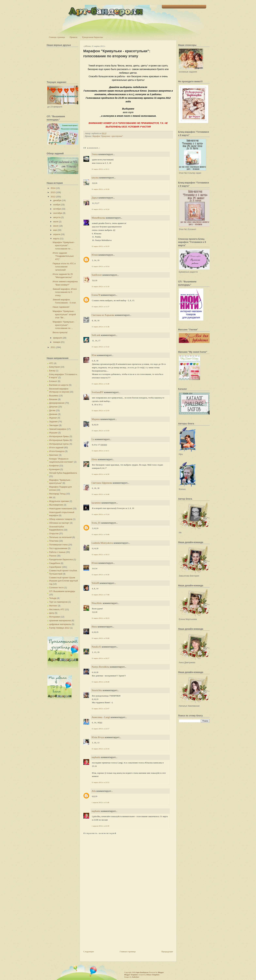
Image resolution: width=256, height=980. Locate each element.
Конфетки (54, 466)
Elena (94, 459)
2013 (53, 192)
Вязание (53, 399)
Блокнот (53, 381)
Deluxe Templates (153, 975)
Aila (94, 791)
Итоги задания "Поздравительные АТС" (63, 256)
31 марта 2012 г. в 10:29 (100, 246)
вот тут (128, 112)
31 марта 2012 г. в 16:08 (100, 534)
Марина (96, 419)
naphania (96, 757)
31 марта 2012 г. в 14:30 (100, 474)
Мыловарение (56, 505)
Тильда (53, 598)
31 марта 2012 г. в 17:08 (100, 595)
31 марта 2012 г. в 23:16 (100, 749)
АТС (51, 363)
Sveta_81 (96, 523)
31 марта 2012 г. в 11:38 (100, 327)
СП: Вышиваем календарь (62, 591)
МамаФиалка (98, 218)
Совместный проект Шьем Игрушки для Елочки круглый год (63, 581)
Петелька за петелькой (60, 537)
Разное (53, 556)
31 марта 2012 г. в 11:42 (100, 347)
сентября (58, 213)
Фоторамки (55, 617)
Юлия (95, 255)
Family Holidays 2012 (59, 628)
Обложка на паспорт (59, 523)
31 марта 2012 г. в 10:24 (100, 209)
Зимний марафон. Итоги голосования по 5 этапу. (65, 292)
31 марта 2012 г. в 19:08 (100, 638)
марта (56, 239)
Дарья (95, 198)
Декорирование (57, 403)
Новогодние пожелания (61, 509)
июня (56, 226)
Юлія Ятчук (98, 737)
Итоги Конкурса (57, 451)
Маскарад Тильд (57, 494)
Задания (53, 422)
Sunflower (97, 275)
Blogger (161, 972)
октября (57, 209)
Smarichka (97, 690)
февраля (58, 338)
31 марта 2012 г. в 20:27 (100, 658)
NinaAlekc (97, 603)
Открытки (54, 533)
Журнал (53, 418)
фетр (52, 613)
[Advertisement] (108, 927)
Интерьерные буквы (59, 436)
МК (51, 497)
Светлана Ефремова (102, 483)
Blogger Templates (131, 975)
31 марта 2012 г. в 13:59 (100, 431)
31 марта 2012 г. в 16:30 (100, 575)
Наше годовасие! (61, 307)
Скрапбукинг (55, 567)
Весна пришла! (60, 332)
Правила (73, 37)
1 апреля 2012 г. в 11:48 (100, 802)
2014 (53, 188)
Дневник (53, 414)
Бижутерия (55, 367)
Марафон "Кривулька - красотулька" (108, 136)
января (57, 342)
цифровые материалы (60, 624)
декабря (57, 200)
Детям (52, 410)
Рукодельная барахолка (93, 37)
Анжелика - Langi (101, 717)
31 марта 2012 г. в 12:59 (100, 411)
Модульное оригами (59, 501)
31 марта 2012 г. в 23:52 (100, 782)
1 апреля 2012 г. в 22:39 (100, 826)
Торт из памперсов (58, 602)
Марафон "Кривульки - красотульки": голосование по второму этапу (117, 54)
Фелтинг (53, 606)
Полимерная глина (58, 545)
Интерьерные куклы (59, 444)
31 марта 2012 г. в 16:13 (100, 554)
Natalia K (96, 647)
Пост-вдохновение (58, 548)
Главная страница (57, 37)
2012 (53, 197)
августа (57, 217)
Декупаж (53, 407)
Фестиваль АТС (57, 609)
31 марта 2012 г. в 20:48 (100, 682)
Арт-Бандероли (142, 972)
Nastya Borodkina (100, 667)
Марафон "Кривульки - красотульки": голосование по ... (64, 245)
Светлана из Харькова (103, 315)
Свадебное (55, 563)
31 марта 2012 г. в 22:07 (100, 709)
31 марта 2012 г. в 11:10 (100, 286)
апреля (57, 234)
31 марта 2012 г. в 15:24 (100, 514)
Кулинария (54, 469)
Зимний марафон (58, 429)
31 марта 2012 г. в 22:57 (100, 729)
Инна (94, 627)
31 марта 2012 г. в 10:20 (100, 189)
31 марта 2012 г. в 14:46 (100, 494)
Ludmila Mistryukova (102, 543)
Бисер (52, 371)
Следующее (89, 952)
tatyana (95, 178)
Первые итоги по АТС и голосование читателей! (64, 267)
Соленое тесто (56, 588)
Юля (94, 355)
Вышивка (54, 396)
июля (56, 222)
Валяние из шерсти (59, 385)
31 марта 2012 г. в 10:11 (100, 169)
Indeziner (136, 977)
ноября (57, 205)
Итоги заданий (56, 447)
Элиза (95, 154)
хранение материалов (60, 620)
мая (55, 230)
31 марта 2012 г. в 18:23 (100, 618)
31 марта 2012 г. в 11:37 (100, 307)
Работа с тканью (57, 552)
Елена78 (96, 295)
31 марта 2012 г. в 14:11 (100, 451)
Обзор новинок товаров (61, 519)
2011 (53, 347)
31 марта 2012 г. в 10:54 (100, 266)
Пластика (54, 541)
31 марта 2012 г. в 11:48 (100, 384)
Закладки (54, 425)
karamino (96, 503)
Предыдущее (167, 952)
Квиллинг (54, 455)
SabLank (96, 335)
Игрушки (53, 433)
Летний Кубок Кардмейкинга (63, 473)
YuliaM (95, 583)
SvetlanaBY (97, 392)
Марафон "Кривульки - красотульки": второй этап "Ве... (64, 314)
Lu (93, 439)
